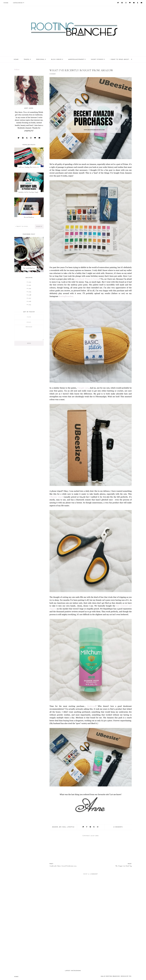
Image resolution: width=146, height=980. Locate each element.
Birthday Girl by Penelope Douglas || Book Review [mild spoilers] (30, 192)
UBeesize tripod (56, 497)
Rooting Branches (113, 976)
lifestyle (71, 827)
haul (64, 827)
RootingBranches (66, 296)
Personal (40, 59)
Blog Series (57, 59)
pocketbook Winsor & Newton (87, 279)
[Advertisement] (91, 948)
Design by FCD (126, 976)
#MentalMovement (76, 59)
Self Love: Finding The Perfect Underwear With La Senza (30, 167)
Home (6, 3)
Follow (17, 70)
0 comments (118, 827)
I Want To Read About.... (120, 59)
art (60, 827)
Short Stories (97, 59)
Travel (27, 59)
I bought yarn (83, 388)
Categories (18, 3)
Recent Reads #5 (29, 217)
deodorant (91, 706)
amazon (55, 827)
